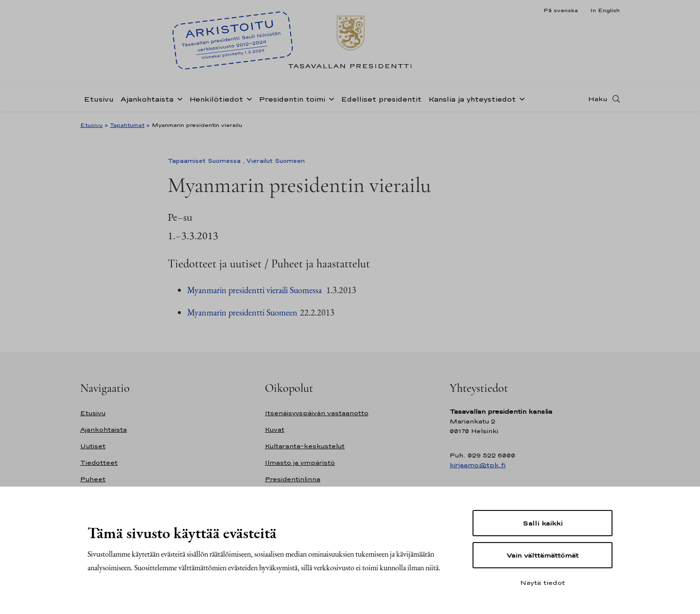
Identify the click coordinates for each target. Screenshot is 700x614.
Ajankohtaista (147, 99)
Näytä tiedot (542, 582)
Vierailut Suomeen (276, 161)
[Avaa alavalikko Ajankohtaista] (178, 98)
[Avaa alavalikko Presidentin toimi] (330, 98)
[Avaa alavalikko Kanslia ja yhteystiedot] (520, 98)
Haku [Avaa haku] (598, 99)
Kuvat (275, 430)
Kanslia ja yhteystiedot (472, 99)
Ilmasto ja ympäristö (300, 463)
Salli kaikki (542, 523)
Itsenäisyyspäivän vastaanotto (317, 413)
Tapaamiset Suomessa (204, 161)
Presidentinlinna (293, 479)
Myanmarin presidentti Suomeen (242, 312)
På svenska (561, 10)
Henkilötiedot (216, 99)
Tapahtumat (127, 125)
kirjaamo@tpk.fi (478, 465)
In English (605, 10)
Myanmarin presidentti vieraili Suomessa (255, 290)
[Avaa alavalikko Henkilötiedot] (247, 98)
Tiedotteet (99, 463)
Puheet (93, 479)
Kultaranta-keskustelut (305, 446)
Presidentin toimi (292, 99)
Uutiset (93, 446)
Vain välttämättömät (542, 555)
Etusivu (99, 99)
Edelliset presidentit (381, 99)
